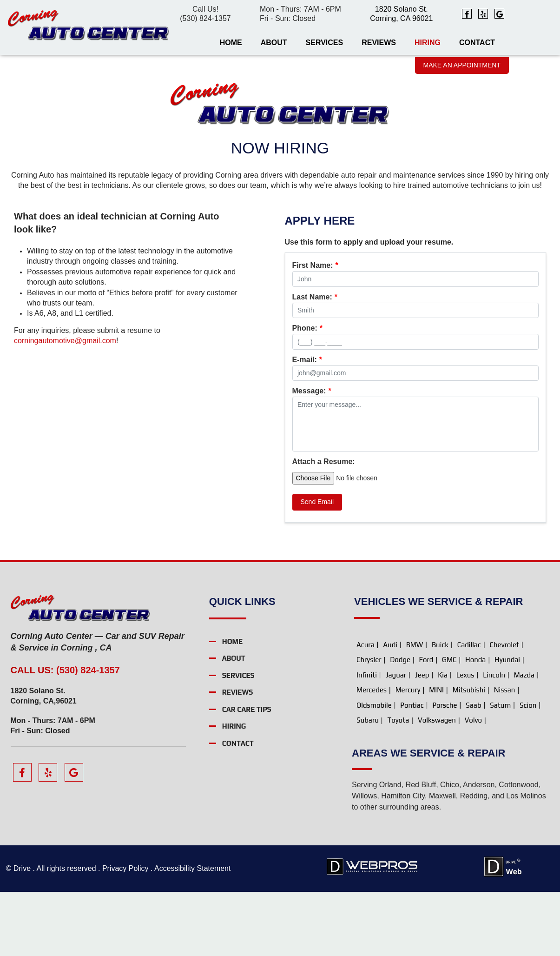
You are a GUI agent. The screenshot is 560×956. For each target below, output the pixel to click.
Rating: (308, 423)
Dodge (400, 724)
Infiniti (367, 739)
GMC (449, 724)
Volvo (473, 784)
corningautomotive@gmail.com (65, 341)
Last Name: (315, 328)
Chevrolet (505, 708)
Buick (440, 708)
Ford (426, 724)
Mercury (408, 754)
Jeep (422, 739)
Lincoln (494, 739)
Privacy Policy (125, 933)
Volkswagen (437, 784)
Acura (366, 708)
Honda (475, 724)
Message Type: (322, 266)
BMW (415, 708)
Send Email (317, 565)
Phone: (307, 360)
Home (231, 43)
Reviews (379, 43)
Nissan (505, 754)
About (274, 43)
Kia (443, 739)
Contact (477, 43)
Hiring (428, 43)
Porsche (445, 769)
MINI (436, 754)
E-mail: (307, 391)
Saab (473, 769)
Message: (312, 455)
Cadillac (469, 708)
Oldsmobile (374, 769)
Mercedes (372, 754)
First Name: (315, 297)
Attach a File (314, 525)
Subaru (368, 784)
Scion (528, 769)
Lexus (465, 739)
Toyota (398, 784)
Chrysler (369, 724)
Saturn (500, 769)
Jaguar (396, 739)
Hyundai (507, 724)
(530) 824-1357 (205, 18)
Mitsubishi (469, 754)
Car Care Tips (247, 773)
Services (325, 43)
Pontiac (412, 769)
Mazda (524, 739)
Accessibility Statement (193, 933)
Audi (390, 708)
